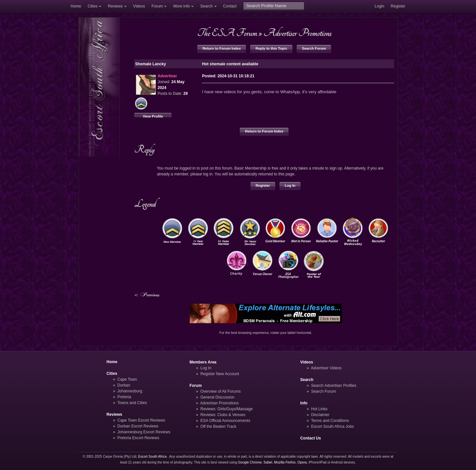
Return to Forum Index (222, 48)
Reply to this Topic (271, 48)
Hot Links (319, 409)
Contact (230, 6)
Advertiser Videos (326, 368)
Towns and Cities (132, 403)
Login (380, 6)
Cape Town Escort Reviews (141, 420)
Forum (157, 6)
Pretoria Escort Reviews (138, 438)
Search (206, 6)
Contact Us (311, 438)
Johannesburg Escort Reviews (144, 432)
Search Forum (314, 48)
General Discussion (218, 397)
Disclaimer (320, 415)
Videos (139, 6)
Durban (124, 385)
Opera (302, 462)
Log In (290, 185)
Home (76, 6)
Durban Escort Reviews (138, 426)
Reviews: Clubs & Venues (223, 415)
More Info (181, 6)
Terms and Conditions (330, 421)
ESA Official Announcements (225, 421)
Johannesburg (130, 391)
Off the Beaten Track (219, 426)
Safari (268, 462)
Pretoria (124, 397)
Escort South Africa (152, 457)
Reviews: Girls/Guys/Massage (227, 409)
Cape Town (127, 379)
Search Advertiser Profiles (334, 386)
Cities (93, 6)
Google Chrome (250, 462)
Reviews (115, 6)
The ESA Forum (227, 33)
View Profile (153, 116)
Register (398, 6)
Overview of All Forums (221, 391)
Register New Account (220, 374)
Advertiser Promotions (297, 33)
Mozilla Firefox (285, 462)
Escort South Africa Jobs (332, 426)
